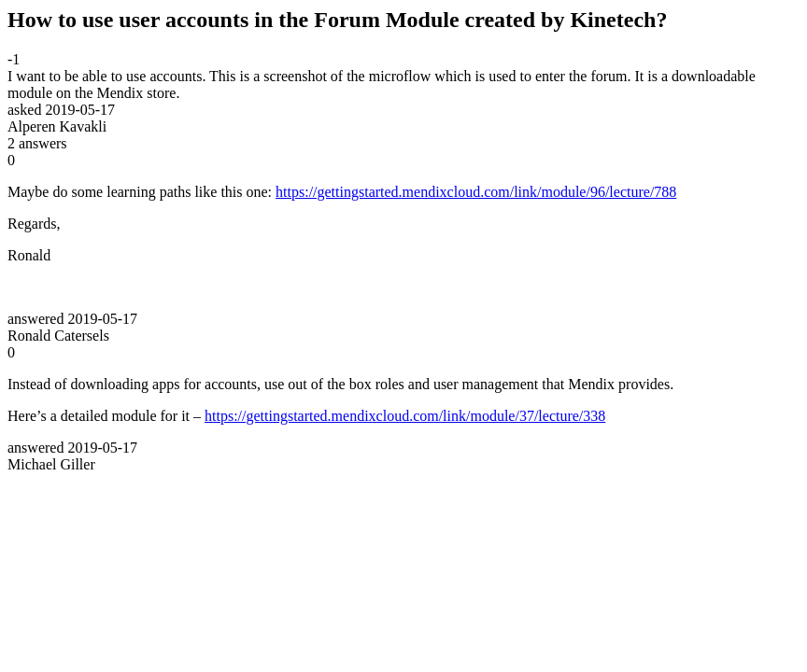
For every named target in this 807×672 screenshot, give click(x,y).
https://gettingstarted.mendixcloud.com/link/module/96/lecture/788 (476, 192)
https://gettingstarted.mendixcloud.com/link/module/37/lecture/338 (405, 416)
